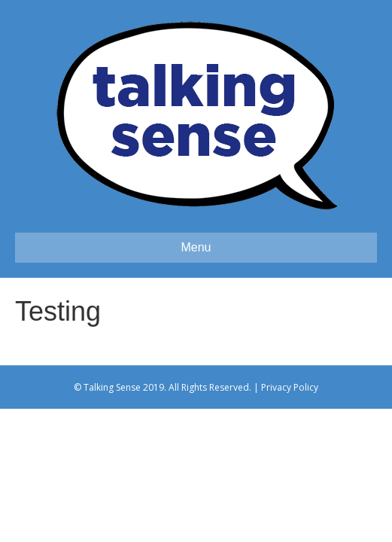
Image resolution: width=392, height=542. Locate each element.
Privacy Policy (290, 387)
